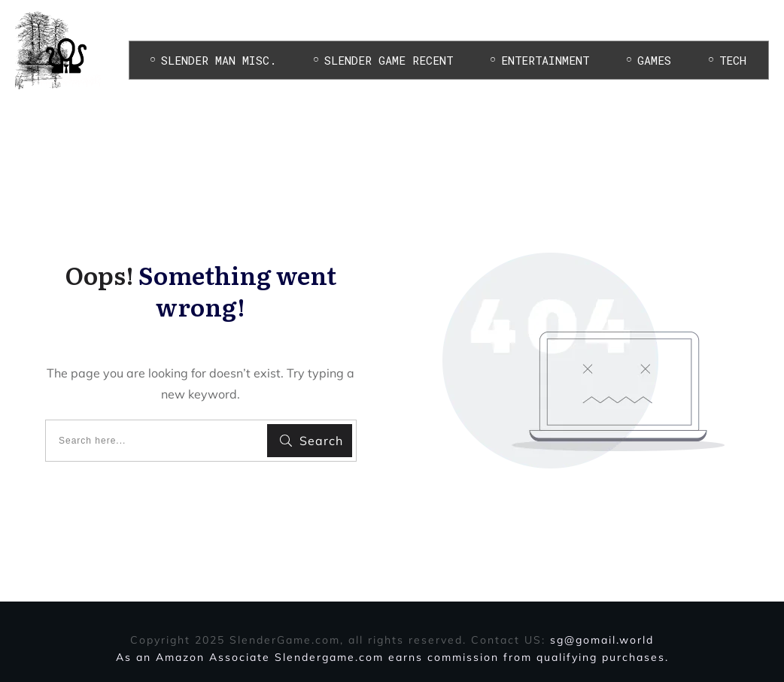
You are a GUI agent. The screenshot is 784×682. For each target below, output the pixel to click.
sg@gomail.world (602, 640)
